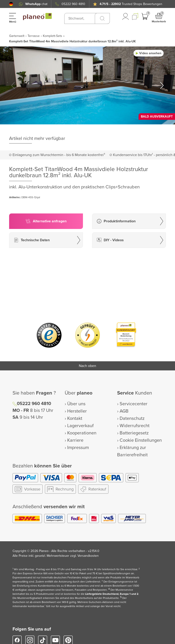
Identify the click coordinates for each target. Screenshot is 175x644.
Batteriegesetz (134, 433)
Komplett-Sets (53, 36)
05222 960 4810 (73, 4)
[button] (11, 4)
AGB (124, 411)
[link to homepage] (37, 17)
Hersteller (77, 411)
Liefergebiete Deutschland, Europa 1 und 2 (112, 594)
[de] (11, 4)
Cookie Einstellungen (141, 440)
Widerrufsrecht (135, 426)
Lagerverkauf (80, 426)
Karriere (75, 440)
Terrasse (34, 36)
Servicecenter (134, 404)
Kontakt (75, 418)
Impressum (78, 448)
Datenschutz (132, 418)
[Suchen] (102, 18)
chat (36, 4)
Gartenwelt (17, 36)
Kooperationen (82, 433)
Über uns (76, 404)
